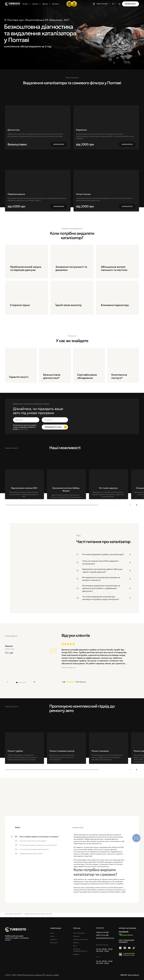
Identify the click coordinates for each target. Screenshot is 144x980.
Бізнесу (76, 943)
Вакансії (76, 936)
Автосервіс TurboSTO (13, 914)
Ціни (52, 933)
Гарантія (53, 939)
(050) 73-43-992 (102, 932)
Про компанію (79, 933)
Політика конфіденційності (80, 950)
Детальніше (23, 429)
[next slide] (136, 505)
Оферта (76, 954)
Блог (75, 946)
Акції (52, 936)
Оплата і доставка (80, 939)
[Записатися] (130, 4)
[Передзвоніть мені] (55, 427)
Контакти (55, 4)
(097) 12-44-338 (102, 935)
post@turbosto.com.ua (105, 938)
